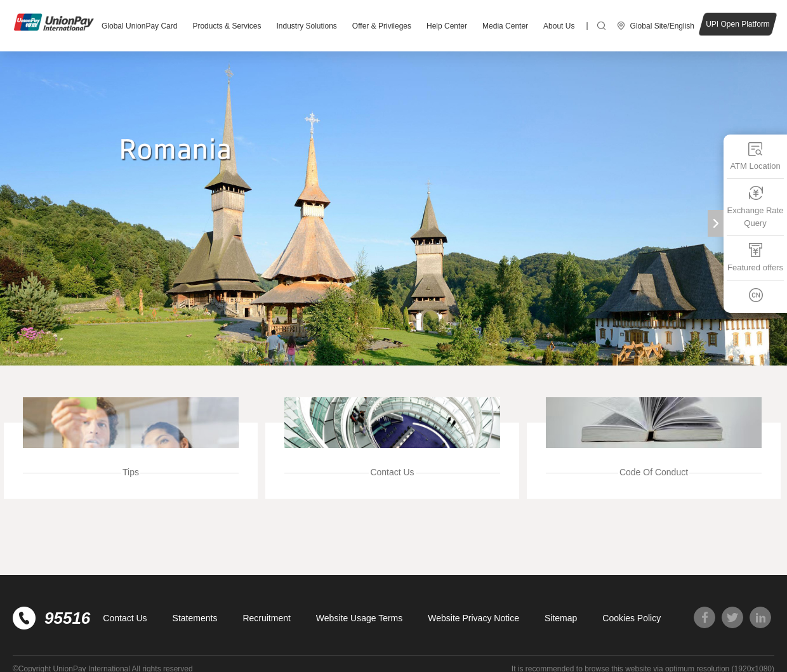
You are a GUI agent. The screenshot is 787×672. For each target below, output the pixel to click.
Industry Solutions (306, 26)
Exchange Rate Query (756, 207)
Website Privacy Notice (473, 618)
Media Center (505, 26)
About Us (559, 26)
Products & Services (227, 26)
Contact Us (125, 618)
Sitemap (561, 618)
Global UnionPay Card (139, 26)
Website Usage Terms (359, 618)
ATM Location (755, 156)
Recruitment (266, 618)
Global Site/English (662, 26)
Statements (195, 618)
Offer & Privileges (382, 26)
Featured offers (755, 257)
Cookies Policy (632, 618)
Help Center (447, 26)
